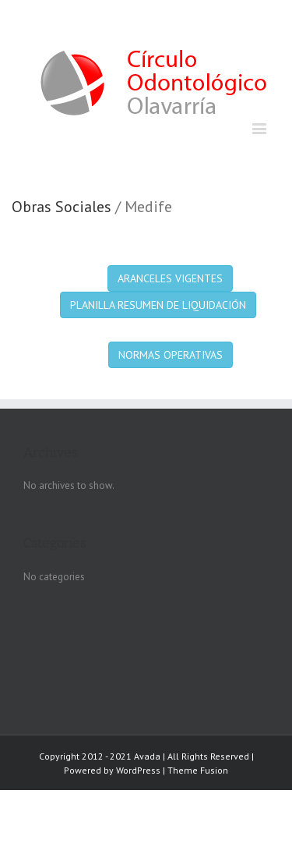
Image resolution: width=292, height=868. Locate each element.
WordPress (138, 770)
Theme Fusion (198, 770)
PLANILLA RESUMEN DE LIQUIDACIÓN (158, 305)
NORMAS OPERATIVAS (171, 355)
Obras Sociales (62, 207)
